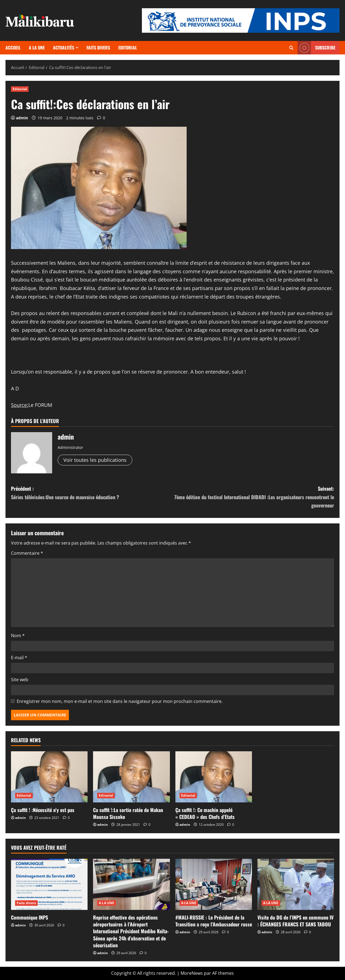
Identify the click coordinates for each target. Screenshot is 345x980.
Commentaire (27, 553)
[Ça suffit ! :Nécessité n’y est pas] (49, 777)
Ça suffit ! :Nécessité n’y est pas (43, 810)
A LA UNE (37, 48)
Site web (20, 680)
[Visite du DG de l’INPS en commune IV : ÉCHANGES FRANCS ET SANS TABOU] (296, 884)
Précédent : (92, 493)
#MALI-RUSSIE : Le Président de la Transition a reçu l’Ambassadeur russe (214, 921)
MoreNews (192, 973)
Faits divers (98, 48)
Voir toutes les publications (95, 460)
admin (22, 118)
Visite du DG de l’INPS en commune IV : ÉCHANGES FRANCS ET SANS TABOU (295, 921)
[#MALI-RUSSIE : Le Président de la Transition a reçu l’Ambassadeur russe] (214, 884)
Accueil (13, 48)
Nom (18, 636)
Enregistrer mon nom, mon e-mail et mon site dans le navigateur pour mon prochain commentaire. (120, 701)
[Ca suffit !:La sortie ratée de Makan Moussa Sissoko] (131, 777)
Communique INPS (30, 917)
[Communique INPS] (49, 884)
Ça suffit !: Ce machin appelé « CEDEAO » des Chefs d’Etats (205, 813)
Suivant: (253, 497)
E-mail (19, 658)
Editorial (128, 48)
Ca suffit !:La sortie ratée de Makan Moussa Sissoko (128, 813)
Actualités (64, 48)
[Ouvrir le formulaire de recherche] (291, 48)
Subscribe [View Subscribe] (316, 48)
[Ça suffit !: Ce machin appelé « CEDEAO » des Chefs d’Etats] (214, 777)
